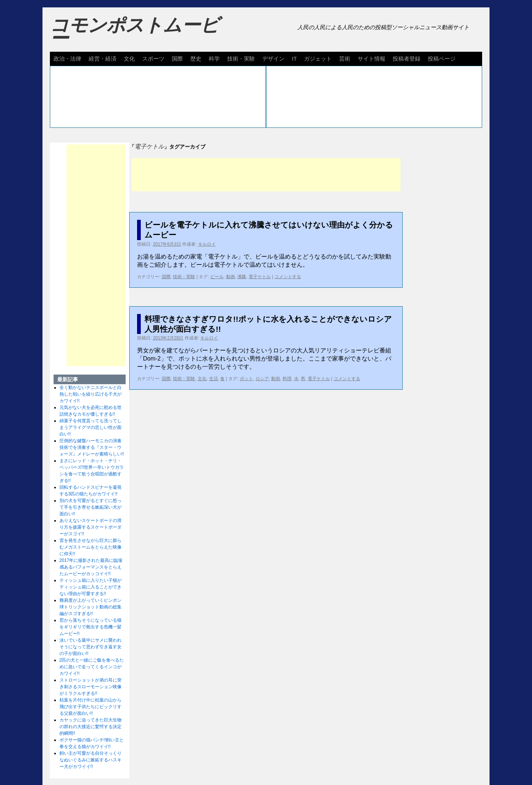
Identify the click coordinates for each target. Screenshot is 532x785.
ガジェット (318, 59)
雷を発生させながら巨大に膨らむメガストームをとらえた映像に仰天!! (91, 547)
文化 (129, 59)
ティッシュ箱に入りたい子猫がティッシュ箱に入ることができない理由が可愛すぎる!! (91, 587)
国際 (177, 59)
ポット (246, 379)
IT (294, 59)
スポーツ (153, 59)
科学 (214, 59)
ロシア (262, 379)
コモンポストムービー (134, 32)
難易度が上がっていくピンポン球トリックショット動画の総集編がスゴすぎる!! (91, 607)
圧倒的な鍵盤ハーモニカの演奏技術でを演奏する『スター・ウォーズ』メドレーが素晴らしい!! (92, 447)
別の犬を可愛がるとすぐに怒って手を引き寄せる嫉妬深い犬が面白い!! (91, 507)
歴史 (196, 59)
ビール (217, 277)
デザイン (273, 59)
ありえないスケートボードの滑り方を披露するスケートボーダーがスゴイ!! (91, 527)
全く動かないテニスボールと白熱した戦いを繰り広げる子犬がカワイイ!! (91, 394)
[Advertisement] (266, 175)
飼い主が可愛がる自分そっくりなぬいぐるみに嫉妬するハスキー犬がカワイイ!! (91, 760)
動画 (231, 277)
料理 (287, 379)
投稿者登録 (407, 59)
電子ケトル (260, 277)
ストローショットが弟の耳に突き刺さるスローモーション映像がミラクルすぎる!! (91, 687)
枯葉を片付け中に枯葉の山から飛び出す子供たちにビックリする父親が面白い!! (91, 707)
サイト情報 (371, 59)
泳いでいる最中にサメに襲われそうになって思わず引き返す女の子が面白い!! (91, 647)
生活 (214, 379)
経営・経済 (103, 59)
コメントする (288, 277)
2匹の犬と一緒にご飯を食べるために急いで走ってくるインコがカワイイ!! (92, 667)
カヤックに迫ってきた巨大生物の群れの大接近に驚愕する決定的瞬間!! (91, 727)
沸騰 (242, 277)
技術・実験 (241, 59)
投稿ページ (442, 59)
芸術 (345, 59)
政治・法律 (67, 59)
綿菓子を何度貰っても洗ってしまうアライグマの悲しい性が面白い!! (91, 427)
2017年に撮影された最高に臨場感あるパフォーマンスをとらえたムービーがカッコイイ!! (91, 567)
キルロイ (207, 244)
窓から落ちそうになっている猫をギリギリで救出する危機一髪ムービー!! (91, 627)
